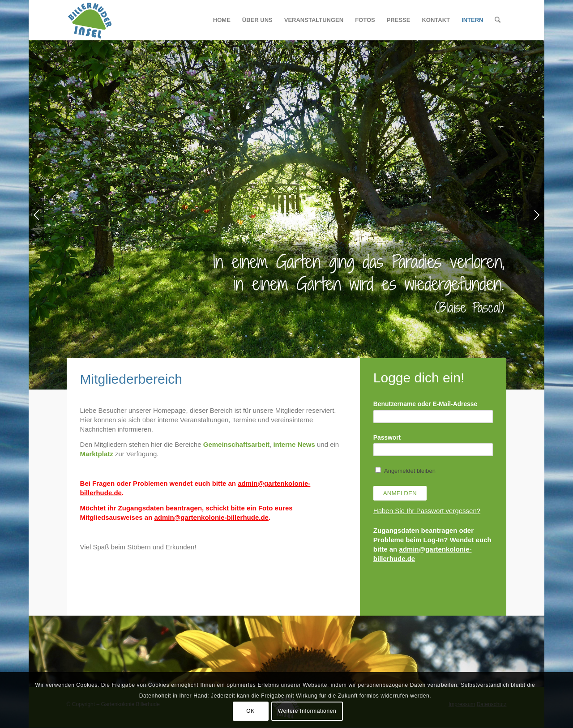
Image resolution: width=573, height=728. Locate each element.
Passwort (387, 438)
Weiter (537, 215)
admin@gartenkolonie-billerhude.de (211, 517)
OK (250, 711)
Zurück (36, 215)
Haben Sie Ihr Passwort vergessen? (427, 511)
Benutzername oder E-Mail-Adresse (425, 404)
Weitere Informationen (307, 711)
